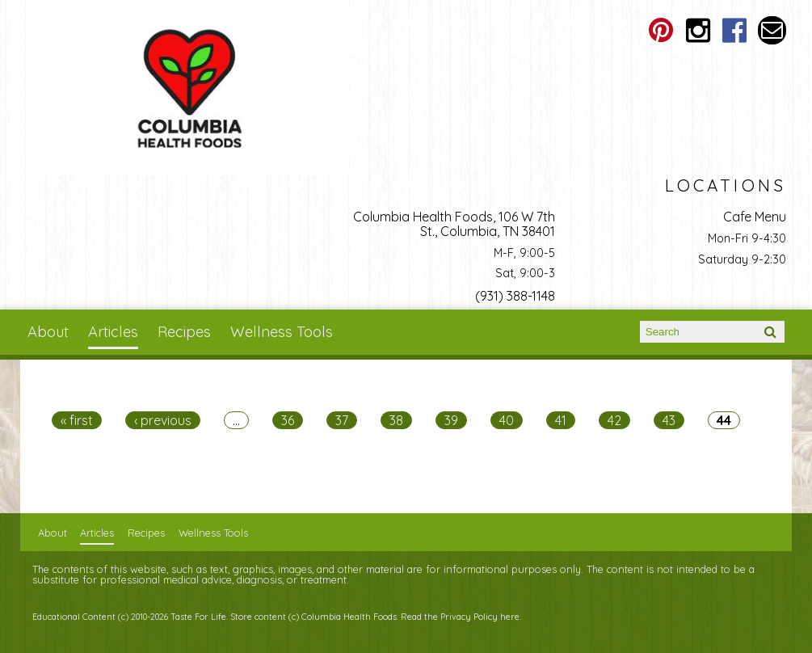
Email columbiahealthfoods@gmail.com (772, 30)
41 (561, 420)
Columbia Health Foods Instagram (698, 30)
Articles (113, 332)
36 (288, 420)
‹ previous (163, 420)
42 (614, 420)
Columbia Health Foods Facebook (735, 30)
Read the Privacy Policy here (460, 617)
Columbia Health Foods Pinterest (661, 30)
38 (396, 420)
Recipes (184, 332)
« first (77, 420)
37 (342, 420)
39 (451, 420)
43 (669, 420)
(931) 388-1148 (515, 296)
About (48, 332)
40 (507, 420)
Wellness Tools (282, 332)
